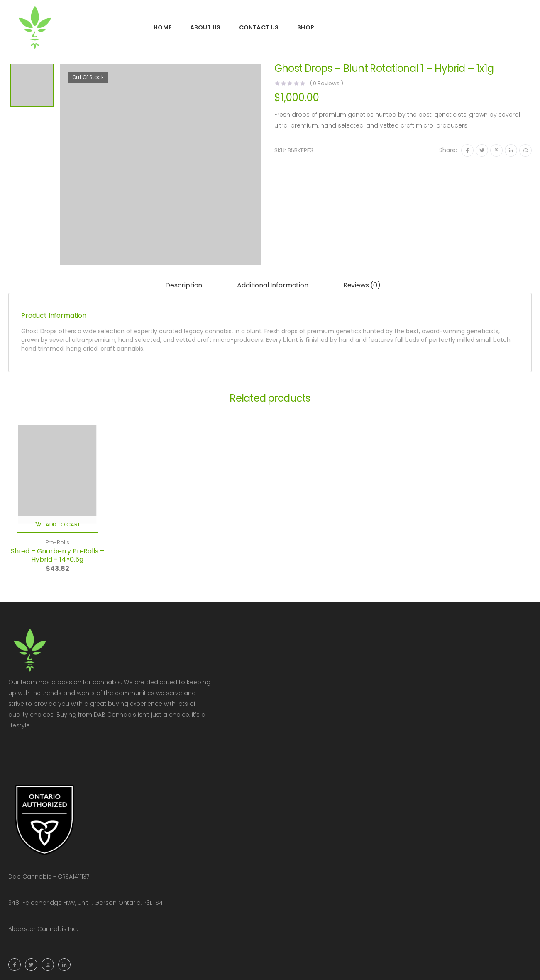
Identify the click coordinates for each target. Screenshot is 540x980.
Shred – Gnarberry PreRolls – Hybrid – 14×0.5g (57, 555)
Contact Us (259, 27)
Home (162, 27)
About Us (205, 27)
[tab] (184, 286)
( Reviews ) (326, 83)
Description (184, 285)
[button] (57, 524)
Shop (306, 27)
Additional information (272, 285)
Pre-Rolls (57, 542)
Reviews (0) (362, 285)
